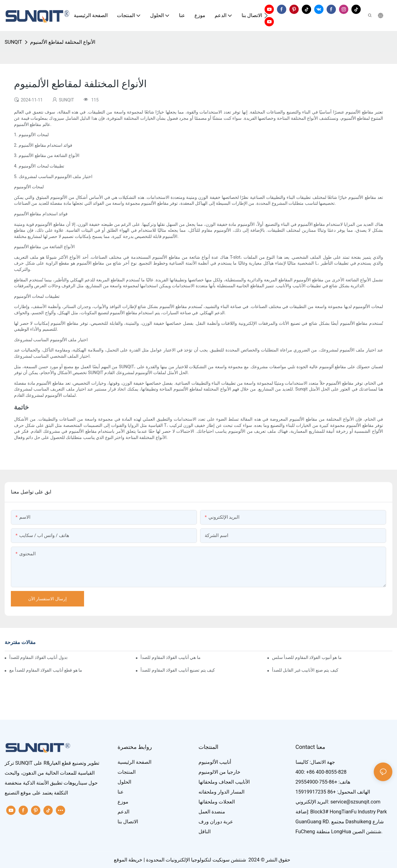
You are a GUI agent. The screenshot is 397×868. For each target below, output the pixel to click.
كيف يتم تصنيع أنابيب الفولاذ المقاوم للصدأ (178, 670)
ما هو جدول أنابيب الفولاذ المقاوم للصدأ (38, 657)
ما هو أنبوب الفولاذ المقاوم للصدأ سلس (307, 657)
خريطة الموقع (128, 860)
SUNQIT (13, 42)
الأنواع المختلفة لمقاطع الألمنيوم (63, 42)
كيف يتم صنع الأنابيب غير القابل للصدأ (305, 670)
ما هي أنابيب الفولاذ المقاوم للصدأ (170, 657)
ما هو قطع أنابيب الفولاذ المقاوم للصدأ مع (46, 670)
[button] (266, 16)
